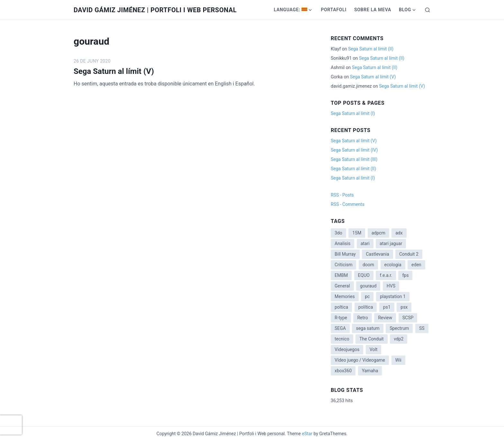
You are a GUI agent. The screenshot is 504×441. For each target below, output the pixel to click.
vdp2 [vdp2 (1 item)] (399, 339)
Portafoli (334, 10)
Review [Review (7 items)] (385, 318)
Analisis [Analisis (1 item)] (342, 243)
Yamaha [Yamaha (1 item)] (370, 371)
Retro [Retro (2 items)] (362, 318)
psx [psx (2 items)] (404, 307)
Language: (291, 10)
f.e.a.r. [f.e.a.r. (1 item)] (386, 275)
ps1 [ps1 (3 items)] (387, 307)
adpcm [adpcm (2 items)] (378, 233)
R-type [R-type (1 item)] (341, 318)
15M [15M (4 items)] (357, 233)
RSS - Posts (342, 195)
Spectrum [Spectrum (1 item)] (399, 328)
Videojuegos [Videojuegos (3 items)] (347, 349)
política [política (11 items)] (366, 307)
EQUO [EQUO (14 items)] (364, 275)
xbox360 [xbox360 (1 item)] (343, 371)
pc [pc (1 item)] (367, 296)
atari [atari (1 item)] (365, 243)
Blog (405, 10)
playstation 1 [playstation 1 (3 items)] (393, 296)
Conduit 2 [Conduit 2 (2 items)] (409, 254)
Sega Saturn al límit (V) (114, 71)
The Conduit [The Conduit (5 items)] (371, 339)
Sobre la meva (373, 10)
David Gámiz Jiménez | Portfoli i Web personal (155, 10)
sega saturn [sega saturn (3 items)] (368, 328)
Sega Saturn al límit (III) (354, 159)
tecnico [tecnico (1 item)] (342, 339)
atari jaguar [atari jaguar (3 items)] (391, 243)
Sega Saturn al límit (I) (353, 113)
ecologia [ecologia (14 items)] (393, 265)
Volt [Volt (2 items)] (374, 349)
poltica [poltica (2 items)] (341, 307)
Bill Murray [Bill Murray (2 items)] (345, 254)
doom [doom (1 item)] (368, 265)
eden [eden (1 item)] (416, 265)
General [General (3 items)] (342, 286)
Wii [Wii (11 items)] (398, 360)
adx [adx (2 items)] (399, 233)
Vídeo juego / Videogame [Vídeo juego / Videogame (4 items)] (360, 360)
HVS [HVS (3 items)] (391, 286)
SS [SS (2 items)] (422, 328)
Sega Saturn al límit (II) (371, 49)
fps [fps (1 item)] (405, 275)
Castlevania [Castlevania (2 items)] (377, 254)
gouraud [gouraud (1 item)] (368, 286)
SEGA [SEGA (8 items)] (340, 328)
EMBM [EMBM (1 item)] (341, 275)
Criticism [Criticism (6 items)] (343, 265)
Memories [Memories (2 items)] (345, 296)
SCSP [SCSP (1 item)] (408, 318)
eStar (307, 434)
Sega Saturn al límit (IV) (354, 150)
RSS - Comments (348, 204)
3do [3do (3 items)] (338, 233)
